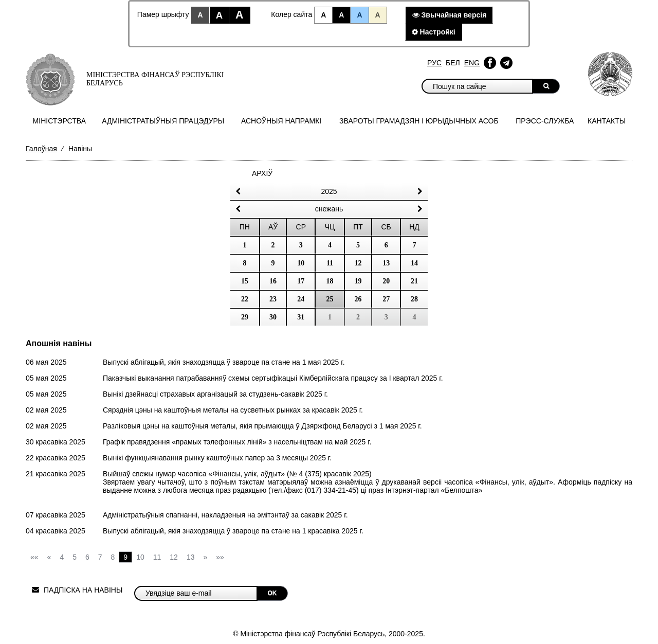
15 (245, 281)
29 (245, 317)
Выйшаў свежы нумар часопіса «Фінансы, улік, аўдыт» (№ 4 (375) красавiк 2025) (237, 474)
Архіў (262, 173)
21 (414, 281)
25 (330, 299)
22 (245, 299)
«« (34, 557)
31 (301, 317)
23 (273, 299)
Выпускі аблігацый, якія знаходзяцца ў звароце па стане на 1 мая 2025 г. (224, 362)
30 (273, 317)
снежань (329, 209)
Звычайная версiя (450, 15)
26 (358, 299)
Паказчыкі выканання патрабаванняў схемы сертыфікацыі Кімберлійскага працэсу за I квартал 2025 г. (273, 378)
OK (272, 593)
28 (414, 299)
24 (301, 299)
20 (386, 281)
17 (301, 281)
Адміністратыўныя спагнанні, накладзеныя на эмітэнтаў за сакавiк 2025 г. (225, 515)
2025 (329, 191)
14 (414, 263)
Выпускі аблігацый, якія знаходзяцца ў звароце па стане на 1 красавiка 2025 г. (233, 531)
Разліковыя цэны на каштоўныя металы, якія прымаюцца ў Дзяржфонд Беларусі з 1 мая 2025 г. (262, 426)
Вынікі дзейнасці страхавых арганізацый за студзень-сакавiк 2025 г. (215, 394)
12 (358, 263)
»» (220, 557)
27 (386, 299)
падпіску (608, 482)
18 (330, 281)
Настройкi (434, 32)
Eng (472, 63)
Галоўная (41, 149)
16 (273, 281)
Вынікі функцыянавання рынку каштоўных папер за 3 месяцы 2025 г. (217, 458)
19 (358, 281)
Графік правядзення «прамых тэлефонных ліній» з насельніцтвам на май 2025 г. (237, 442)
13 (386, 263)
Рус (434, 63)
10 (301, 263)
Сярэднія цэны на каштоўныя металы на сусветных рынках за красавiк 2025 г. (233, 410)
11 (330, 263)
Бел (453, 63)
